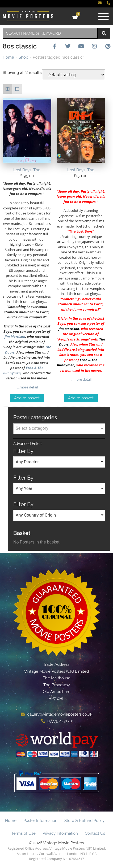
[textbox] (59, 428)
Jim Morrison (15, 336)
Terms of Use (24, 833)
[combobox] (50, 33)
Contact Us (95, 833)
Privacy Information (60, 833)
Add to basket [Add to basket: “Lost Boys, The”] (27, 398)
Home (8, 57)
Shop (23, 57)
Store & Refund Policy (84, 821)
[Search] (104, 33)
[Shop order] (74, 75)
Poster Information (40, 821)
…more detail (27, 387)
